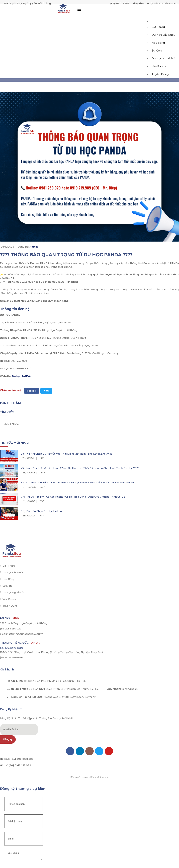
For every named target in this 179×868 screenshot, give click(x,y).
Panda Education (100, 777)
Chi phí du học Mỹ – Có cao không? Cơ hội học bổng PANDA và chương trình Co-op (73, 497)
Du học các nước (164, 41)
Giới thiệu (159, 32)
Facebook (32, 391)
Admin (34, 247)
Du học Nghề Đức (164, 71)
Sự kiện (157, 61)
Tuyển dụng (161, 91)
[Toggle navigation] (79, 11)
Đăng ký (8, 739)
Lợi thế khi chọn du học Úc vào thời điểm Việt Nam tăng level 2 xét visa (67, 454)
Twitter (46, 391)
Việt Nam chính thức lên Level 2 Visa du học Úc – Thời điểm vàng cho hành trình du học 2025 (80, 468)
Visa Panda (159, 81)
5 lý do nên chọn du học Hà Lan (41, 511)
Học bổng (159, 51)
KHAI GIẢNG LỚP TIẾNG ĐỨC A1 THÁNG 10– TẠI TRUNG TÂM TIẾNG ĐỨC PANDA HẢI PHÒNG (78, 482)
